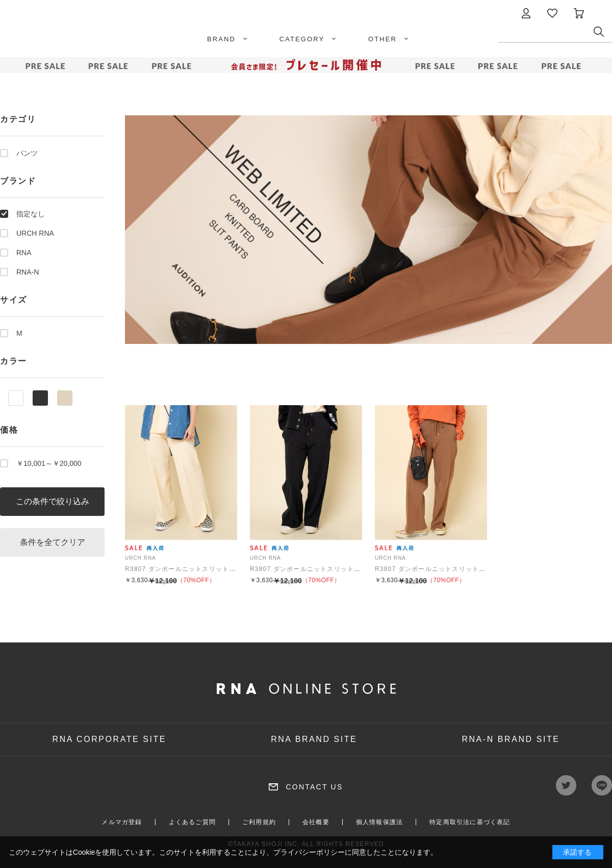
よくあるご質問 (192, 822)
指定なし (31, 214)
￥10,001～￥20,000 (49, 463)
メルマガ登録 (122, 822)
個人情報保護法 (379, 822)
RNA (24, 253)
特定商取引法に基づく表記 (470, 822)
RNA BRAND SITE (314, 739)
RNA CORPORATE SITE (110, 739)
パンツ (27, 153)
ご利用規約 (259, 822)
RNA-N (28, 272)
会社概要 (316, 822)
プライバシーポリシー (309, 852)
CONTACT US (314, 787)
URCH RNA (35, 233)
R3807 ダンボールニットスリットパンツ (187, 569)
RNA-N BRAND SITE (511, 739)
